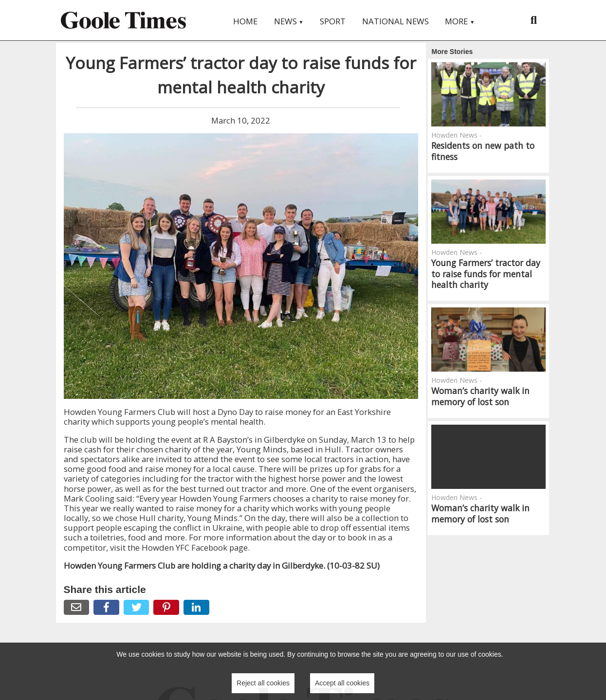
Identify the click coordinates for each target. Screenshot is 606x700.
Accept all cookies (342, 683)
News (289, 21)
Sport (333, 21)
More (460, 21)
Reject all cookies (263, 683)
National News (395, 21)
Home (245, 21)
